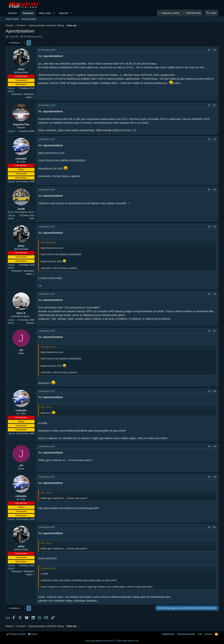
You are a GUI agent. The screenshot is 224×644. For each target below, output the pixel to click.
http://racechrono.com (51, 153)
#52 (214, 105)
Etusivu (13, 13)
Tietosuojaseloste (186, 634)
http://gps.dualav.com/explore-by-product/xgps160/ (69, 508)
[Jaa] (209, 50)
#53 (214, 139)
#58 (214, 391)
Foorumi (28, 13)
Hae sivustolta (29, 19)
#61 (214, 527)
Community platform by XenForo (112, 641)
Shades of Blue (16, 634)
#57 (214, 331)
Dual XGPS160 (48, 558)
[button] (54, 13)
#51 (214, 50)
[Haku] (211, 13)
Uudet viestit (12, 19)
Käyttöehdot (168, 634)
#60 (214, 477)
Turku (32, 219)
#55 (214, 227)
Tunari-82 (14, 37)
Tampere (30, 323)
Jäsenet (64, 13)
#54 (214, 190)
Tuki (200, 634)
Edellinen (15, 43)
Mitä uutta (45, 13)
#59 (214, 446)
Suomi (33, 634)
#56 (214, 294)
